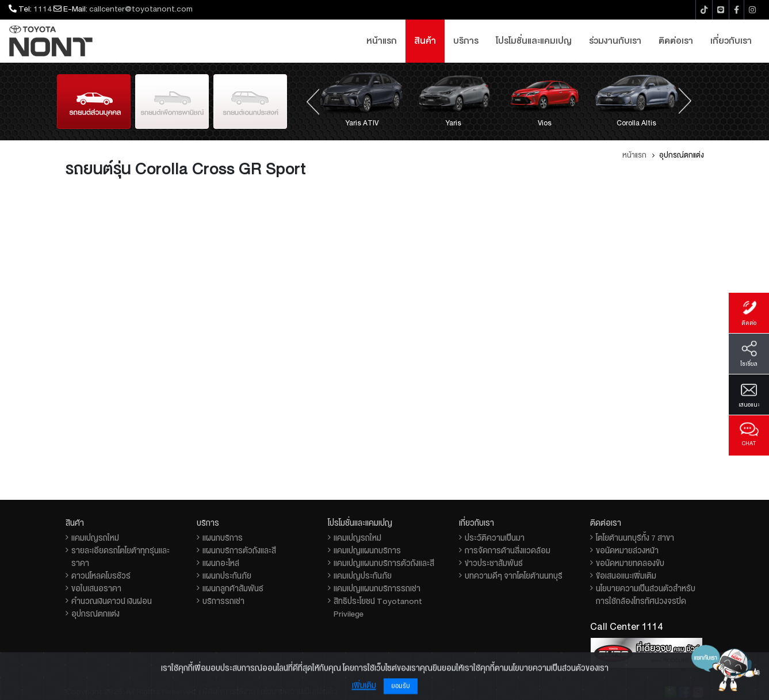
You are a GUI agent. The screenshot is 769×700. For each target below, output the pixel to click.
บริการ (466, 41)
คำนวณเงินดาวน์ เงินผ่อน (112, 601)
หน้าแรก (382, 41)
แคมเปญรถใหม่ (95, 538)
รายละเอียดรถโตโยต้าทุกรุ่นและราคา (120, 557)
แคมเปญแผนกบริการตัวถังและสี (384, 563)
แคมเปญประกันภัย (363, 576)
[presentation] (313, 101)
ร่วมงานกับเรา (615, 41)
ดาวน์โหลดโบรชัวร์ (101, 576)
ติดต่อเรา (676, 41)
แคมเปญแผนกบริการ (367, 550)
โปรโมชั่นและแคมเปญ (534, 41)
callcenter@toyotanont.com (141, 9)
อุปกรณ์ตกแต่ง (95, 614)
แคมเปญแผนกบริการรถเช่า (377, 588)
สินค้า (425, 41)
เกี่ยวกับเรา (731, 41)
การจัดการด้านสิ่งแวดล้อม (508, 550)
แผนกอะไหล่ (221, 563)
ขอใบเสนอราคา (96, 588)
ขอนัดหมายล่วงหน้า (627, 550)
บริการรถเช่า (223, 601)
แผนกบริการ (223, 538)
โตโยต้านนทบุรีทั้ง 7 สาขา (635, 538)
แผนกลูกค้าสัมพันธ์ (233, 588)
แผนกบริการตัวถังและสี (239, 550)
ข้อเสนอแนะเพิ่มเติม (626, 576)
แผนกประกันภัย (227, 576)
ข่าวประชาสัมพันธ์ (494, 563)
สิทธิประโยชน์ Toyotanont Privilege (378, 607)
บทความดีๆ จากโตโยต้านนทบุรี (514, 576)
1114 (43, 9)
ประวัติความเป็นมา (495, 538)
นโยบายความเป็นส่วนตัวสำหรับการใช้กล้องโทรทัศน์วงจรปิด (646, 595)
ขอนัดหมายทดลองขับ (630, 563)
